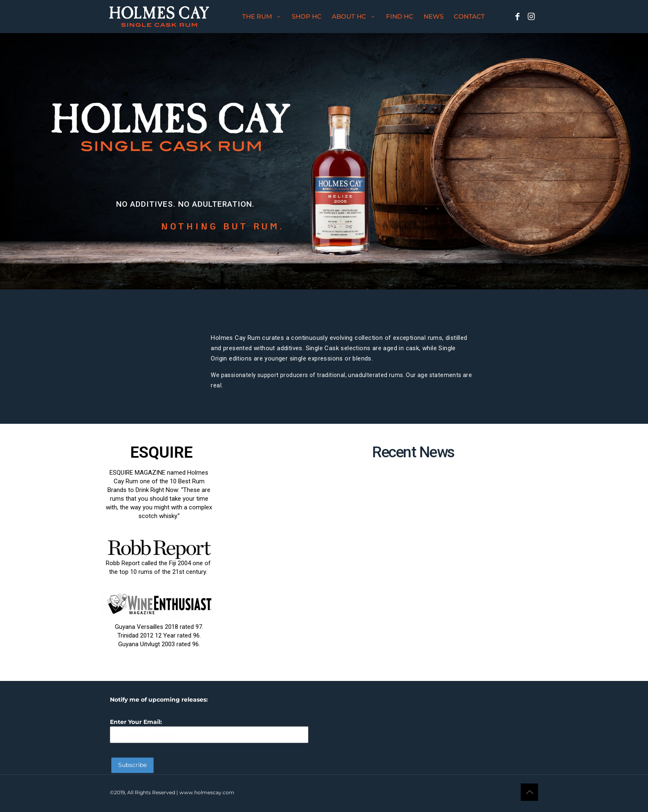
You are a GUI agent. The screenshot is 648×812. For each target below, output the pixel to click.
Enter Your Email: (209, 730)
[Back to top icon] (529, 792)
